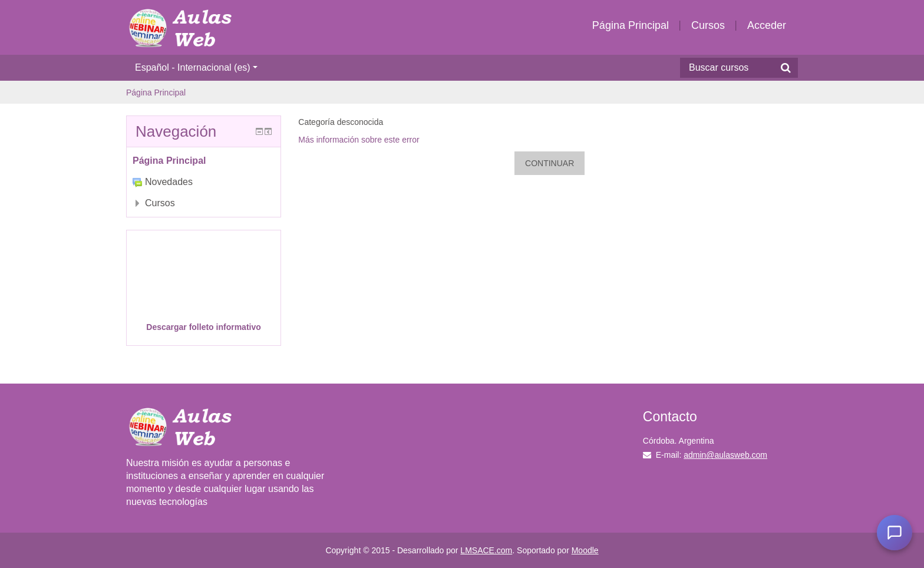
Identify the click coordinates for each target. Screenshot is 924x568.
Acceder (767, 25)
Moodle (585, 550)
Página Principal (631, 25)
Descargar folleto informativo (204, 327)
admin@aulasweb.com (725, 455)
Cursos (708, 25)
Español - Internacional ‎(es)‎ (196, 67)
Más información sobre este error (359, 140)
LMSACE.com (486, 550)
